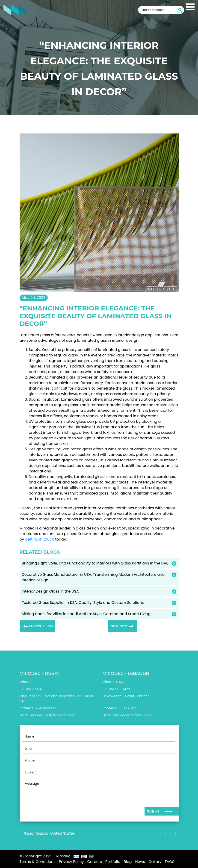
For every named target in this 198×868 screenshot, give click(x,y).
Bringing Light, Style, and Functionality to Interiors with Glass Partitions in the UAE (95, 563)
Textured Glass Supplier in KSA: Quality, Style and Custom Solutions (83, 603)
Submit (154, 811)
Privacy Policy (71, 862)
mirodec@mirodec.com (132, 715)
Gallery (155, 862)
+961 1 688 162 (125, 708)
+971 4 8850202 (43, 708)
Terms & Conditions (38, 862)
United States (62, 833)
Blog (128, 862)
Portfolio (113, 862)
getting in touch (40, 539)
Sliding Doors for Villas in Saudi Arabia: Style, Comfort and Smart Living (86, 614)
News (140, 862)
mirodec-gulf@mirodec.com (53, 715)
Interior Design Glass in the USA (50, 591)
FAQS (170, 862)
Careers (94, 862)
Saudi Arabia (36, 833)
